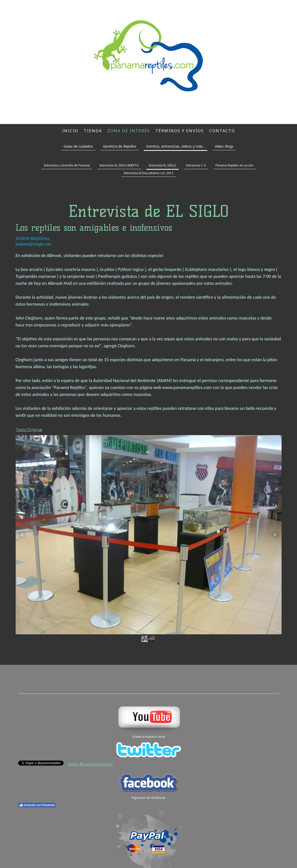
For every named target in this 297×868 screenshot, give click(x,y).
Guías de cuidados (78, 146)
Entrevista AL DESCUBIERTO (119, 165)
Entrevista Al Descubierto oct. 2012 (148, 173)
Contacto (222, 131)
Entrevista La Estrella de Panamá (67, 165)
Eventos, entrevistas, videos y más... (175, 146)
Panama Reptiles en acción (234, 165)
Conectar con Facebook (37, 805)
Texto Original (29, 430)
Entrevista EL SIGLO (163, 165)
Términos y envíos (180, 131)
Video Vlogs (224, 146)
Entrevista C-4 (196, 165)
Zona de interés (129, 131)
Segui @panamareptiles (90, 764)
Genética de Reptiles (120, 146)
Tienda (93, 131)
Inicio (70, 131)
